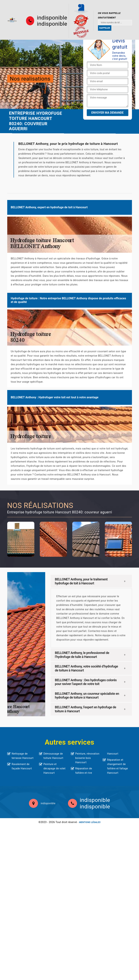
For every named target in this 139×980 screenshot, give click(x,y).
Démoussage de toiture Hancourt (54, 756)
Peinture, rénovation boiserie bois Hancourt (87, 758)
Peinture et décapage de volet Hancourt (55, 768)
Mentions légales (90, 822)
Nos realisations (30, 78)
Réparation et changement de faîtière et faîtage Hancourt (118, 766)
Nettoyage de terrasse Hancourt (23, 756)
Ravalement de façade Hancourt (22, 766)
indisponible (52, 18)
